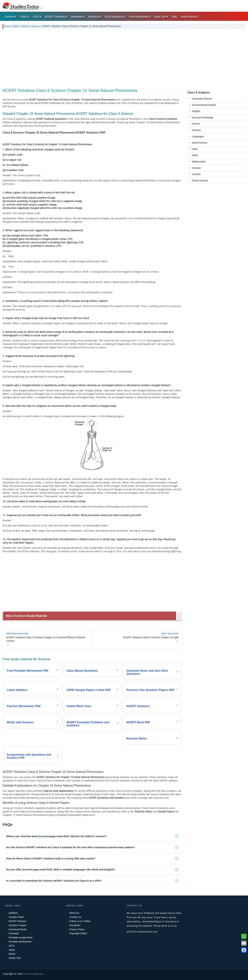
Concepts (14, 933)
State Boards (188, 16)
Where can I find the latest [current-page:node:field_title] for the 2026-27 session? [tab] (56, 836)
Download (77, 16)
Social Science (200, 181)
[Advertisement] (106, 57)
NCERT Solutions (55, 16)
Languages (198, 136)
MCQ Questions (114, 16)
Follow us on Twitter (80, 921)
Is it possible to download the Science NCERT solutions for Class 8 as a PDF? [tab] (54, 881)
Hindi (195, 155)
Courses (9, 16)
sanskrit (196, 174)
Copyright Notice (78, 933)
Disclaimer (75, 925)
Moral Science (200, 143)
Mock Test (160, 16)
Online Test (15, 958)
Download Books (18, 929)
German (197, 130)
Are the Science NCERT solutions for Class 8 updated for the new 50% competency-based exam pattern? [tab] (71, 847)
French (196, 124)
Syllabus (13, 913)
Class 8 (25, 26)
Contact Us (75, 917)
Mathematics (199, 162)
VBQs (12, 950)
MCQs (12, 954)
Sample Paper (16, 917)
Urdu (195, 149)
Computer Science (202, 99)
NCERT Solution (17, 921)
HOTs (12, 946)
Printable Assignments (21, 937)
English (196, 111)
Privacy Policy (77, 929)
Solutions (93, 16)
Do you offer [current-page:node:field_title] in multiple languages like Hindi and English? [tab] (61, 869)
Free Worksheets (139, 16)
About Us (74, 913)
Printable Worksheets (20, 942)
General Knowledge (203, 118)
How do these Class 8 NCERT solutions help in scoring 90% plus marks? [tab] (51, 858)
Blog (174, 16)
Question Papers (18, 925)
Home (7, 26)
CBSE (24, 16)
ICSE (36, 16)
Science (35, 26)
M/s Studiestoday (35, 974)
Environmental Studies (204, 105)
